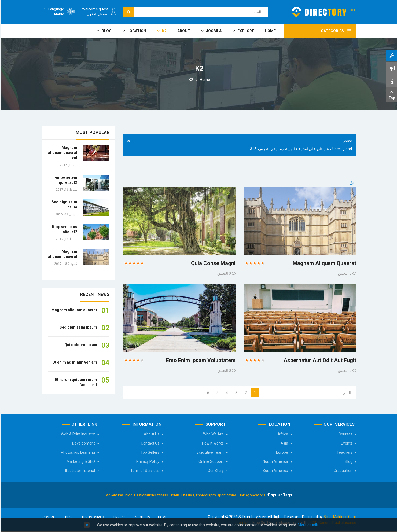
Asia (284, 443)
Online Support (210, 461)
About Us (151, 434)
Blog (348, 461)
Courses (345, 434)
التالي (346, 393)
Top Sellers (149, 452)
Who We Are (213, 434)
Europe (281, 452)
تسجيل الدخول (97, 14)
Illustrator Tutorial (79, 471)
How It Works (212, 443)
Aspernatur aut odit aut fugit (319, 360)
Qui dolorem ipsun (80, 345)
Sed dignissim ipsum (78, 327)
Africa (282, 434)
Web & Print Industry (77, 434)
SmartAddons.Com (339, 517)
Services (118, 517)
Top (391, 94)
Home (204, 80)
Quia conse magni (212, 263)
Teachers (344, 452)
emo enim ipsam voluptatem (200, 360)
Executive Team (209, 452)
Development (83, 443)
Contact (49, 517)
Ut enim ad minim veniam (74, 362)
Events (346, 443)
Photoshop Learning (77, 452)
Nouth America (275, 461)
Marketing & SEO (80, 461)
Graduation (342, 471)
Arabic (52, 11)
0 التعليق (223, 273)
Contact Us (149, 443)
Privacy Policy (147, 461)
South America (275, 471)
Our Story (215, 471)
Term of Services (144, 471)
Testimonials (92, 517)
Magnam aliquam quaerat (324, 263)
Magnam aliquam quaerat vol (62, 153)
